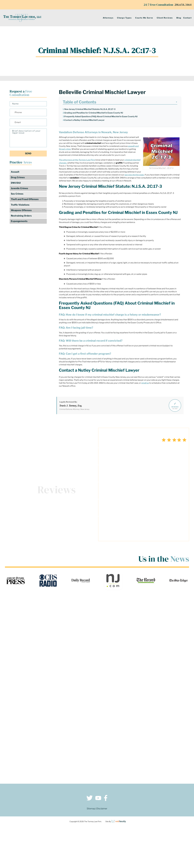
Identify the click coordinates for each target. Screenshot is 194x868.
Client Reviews (165, 18)
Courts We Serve (144, 18)
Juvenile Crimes (19, 189)
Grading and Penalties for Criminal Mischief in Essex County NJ (94, 113)
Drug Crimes (18, 178)
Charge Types (124, 18)
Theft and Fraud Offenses (25, 200)
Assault (15, 172)
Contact (187, 18)
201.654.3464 (183, 5)
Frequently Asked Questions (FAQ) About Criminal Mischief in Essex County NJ (101, 116)
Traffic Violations (20, 205)
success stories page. (134, 175)
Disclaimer (102, 809)
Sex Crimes (17, 194)
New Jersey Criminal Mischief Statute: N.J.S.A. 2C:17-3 (90, 109)
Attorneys (108, 18)
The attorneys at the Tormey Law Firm (77, 160)
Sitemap (91, 809)
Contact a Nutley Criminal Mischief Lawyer (84, 120)
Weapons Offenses (21, 211)
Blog (179, 18)
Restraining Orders (21, 217)
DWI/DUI (16, 183)
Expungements (19, 222)
